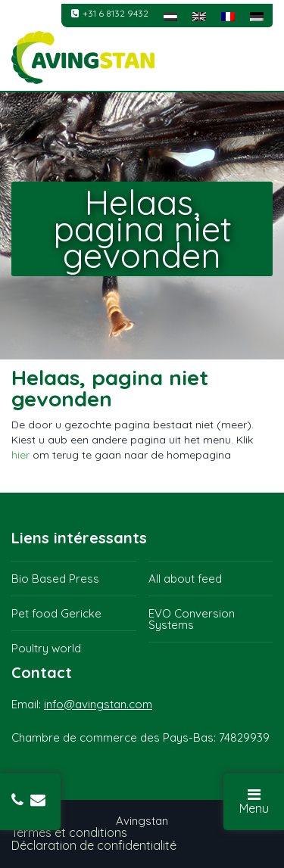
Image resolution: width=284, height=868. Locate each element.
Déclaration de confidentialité (94, 845)
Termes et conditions (69, 832)
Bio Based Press (55, 579)
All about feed (185, 579)
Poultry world (46, 648)
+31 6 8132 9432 (110, 13)
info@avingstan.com (98, 704)
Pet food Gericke (56, 613)
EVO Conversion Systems (192, 619)
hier (20, 455)
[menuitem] (170, 16)
